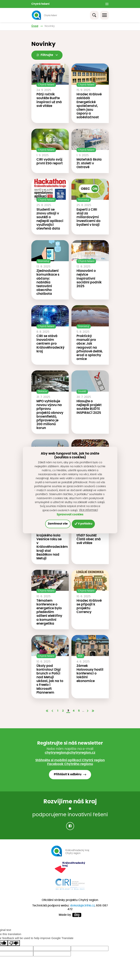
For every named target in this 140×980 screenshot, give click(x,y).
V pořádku (83, 524)
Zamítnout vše (58, 524)
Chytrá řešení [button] (40, 4)
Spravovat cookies (70, 515)
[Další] (88, 711)
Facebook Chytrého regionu (70, 764)
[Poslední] (93, 711)
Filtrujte (47, 55)
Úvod (35, 26)
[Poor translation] (14, 943)
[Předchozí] (52, 711)
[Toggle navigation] (104, 15)
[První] (47, 711)
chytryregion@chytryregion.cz (70, 753)
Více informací (88, 510)
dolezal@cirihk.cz (82, 906)
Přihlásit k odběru (68, 775)
